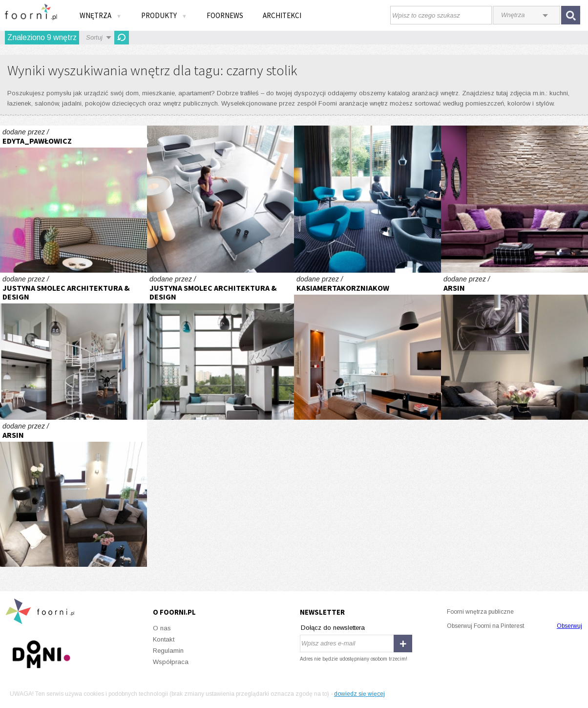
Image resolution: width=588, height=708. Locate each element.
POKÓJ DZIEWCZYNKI (73, 199)
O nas (162, 628)
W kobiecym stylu (514, 199)
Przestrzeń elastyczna (220, 199)
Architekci (282, 15)
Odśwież (122, 38)
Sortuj (94, 37)
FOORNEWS (225, 15)
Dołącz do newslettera (333, 628)
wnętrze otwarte (514, 346)
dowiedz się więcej (359, 694)
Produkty (164, 15)
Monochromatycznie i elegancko (367, 346)
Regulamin (168, 651)
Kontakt (164, 639)
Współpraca (171, 662)
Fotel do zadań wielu (367, 199)
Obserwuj (569, 626)
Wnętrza (101, 15)
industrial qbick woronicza (73, 346)
